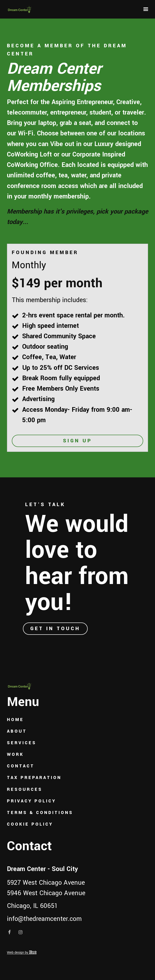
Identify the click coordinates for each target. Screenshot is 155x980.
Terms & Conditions (40, 813)
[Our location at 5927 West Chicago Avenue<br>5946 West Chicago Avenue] (77, 888)
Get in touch (55, 629)
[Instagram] (20, 932)
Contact (21, 766)
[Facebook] (9, 932)
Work (15, 755)
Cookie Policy (30, 824)
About (17, 731)
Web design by (22, 952)
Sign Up (77, 441)
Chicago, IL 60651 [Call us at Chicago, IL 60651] (32, 906)
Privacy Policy (31, 801)
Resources (25, 790)
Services (22, 743)
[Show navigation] (145, 9)
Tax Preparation (34, 778)
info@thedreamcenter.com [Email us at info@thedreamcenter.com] (44, 919)
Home (15, 720)
